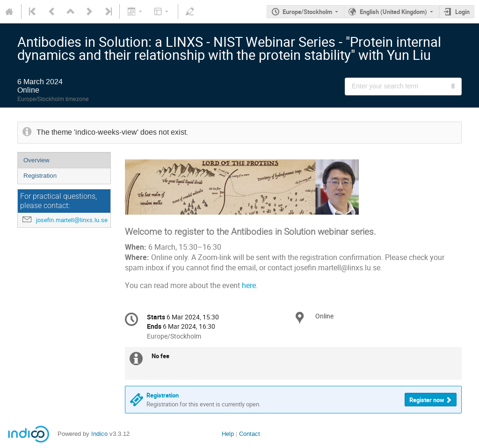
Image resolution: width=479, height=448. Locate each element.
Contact (250, 434)
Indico (99, 434)
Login (462, 12)
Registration (40, 176)
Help (228, 434)
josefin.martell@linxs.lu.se (72, 220)
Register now (427, 400)
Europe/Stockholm (307, 12)
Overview (36, 160)
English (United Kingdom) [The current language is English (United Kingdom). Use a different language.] (393, 12)
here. (250, 285)
